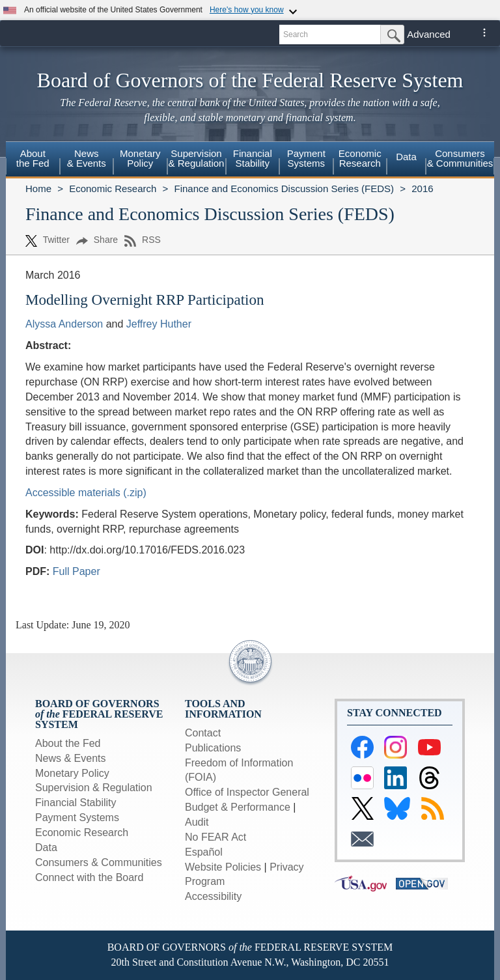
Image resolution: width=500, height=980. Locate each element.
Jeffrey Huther (159, 324)
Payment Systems (77, 818)
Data (406, 157)
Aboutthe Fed (33, 158)
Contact (203, 733)
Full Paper (76, 571)
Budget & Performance (238, 807)
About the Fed (68, 743)
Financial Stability (76, 803)
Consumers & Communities (460, 158)
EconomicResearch (360, 158)
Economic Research (113, 189)
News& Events (87, 158)
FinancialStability (253, 158)
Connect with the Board (89, 877)
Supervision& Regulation (197, 158)
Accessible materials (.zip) (86, 493)
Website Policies (223, 867)
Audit (197, 822)
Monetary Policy (72, 773)
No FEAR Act (215, 837)
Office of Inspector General (247, 792)
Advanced (429, 34)
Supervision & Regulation (94, 788)
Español (204, 852)
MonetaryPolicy (140, 158)
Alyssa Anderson (64, 324)
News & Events (70, 758)
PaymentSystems (306, 158)
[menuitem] (33, 160)
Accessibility (213, 896)
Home (38, 189)
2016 (422, 189)
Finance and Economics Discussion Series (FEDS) (284, 189)
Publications (213, 748)
